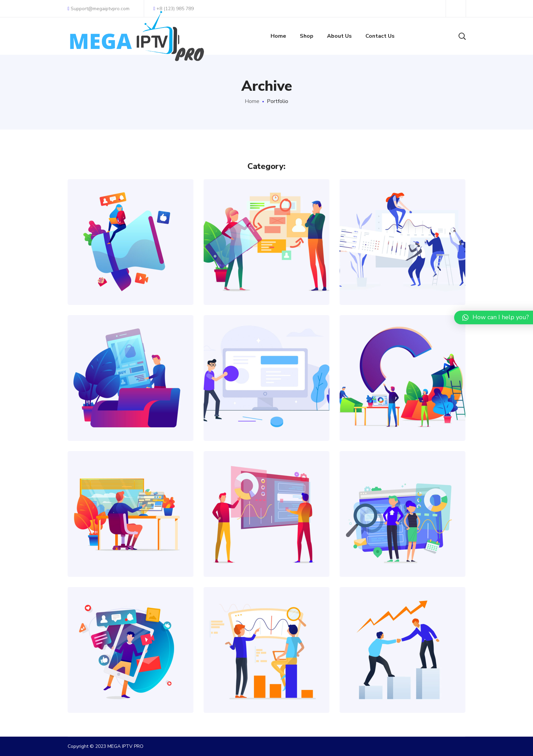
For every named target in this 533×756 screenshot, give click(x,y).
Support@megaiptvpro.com (99, 9)
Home (252, 101)
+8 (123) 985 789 (174, 9)
